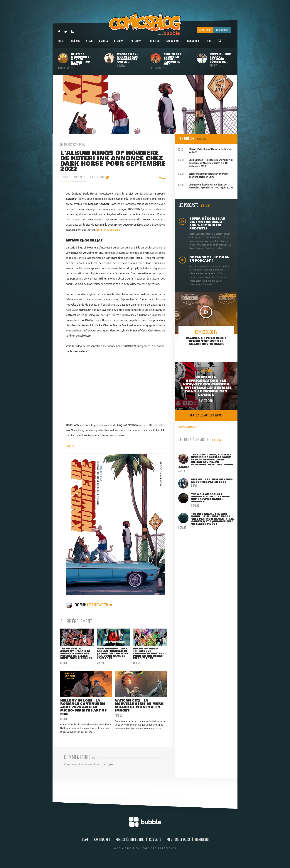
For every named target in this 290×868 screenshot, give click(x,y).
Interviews (173, 43)
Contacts (155, 845)
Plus (209, 43)
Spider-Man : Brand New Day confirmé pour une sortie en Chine (203, 175)
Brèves (75, 43)
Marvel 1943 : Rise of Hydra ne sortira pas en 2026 (205, 150)
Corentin (76, 605)
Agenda (103, 43)
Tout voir (202, 139)
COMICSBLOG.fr (188, 427)
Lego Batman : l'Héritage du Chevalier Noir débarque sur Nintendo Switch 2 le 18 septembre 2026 (206, 163)
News (89, 43)
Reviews (119, 43)
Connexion (205, 30)
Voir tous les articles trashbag (206, 416)
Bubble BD (202, 845)
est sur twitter (100, 605)
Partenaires (102, 845)
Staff (85, 845)
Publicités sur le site (130, 845)
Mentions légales (178, 845)
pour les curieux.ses (108, 230)
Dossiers (154, 43)
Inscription (222, 30)
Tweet (163, 178)
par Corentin (100, 177)
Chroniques (193, 43)
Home (62, 43)
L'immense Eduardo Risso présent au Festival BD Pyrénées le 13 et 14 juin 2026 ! (206, 186)
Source (70, 446)
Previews (136, 43)
